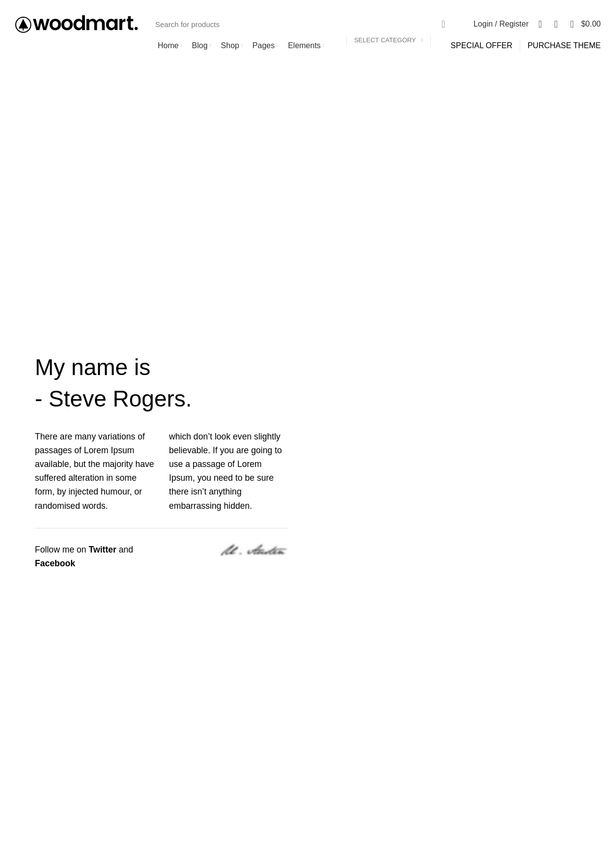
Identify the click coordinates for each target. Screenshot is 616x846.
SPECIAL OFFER (481, 45)
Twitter (103, 550)
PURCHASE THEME (564, 45)
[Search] (302, 24)
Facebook (55, 563)
